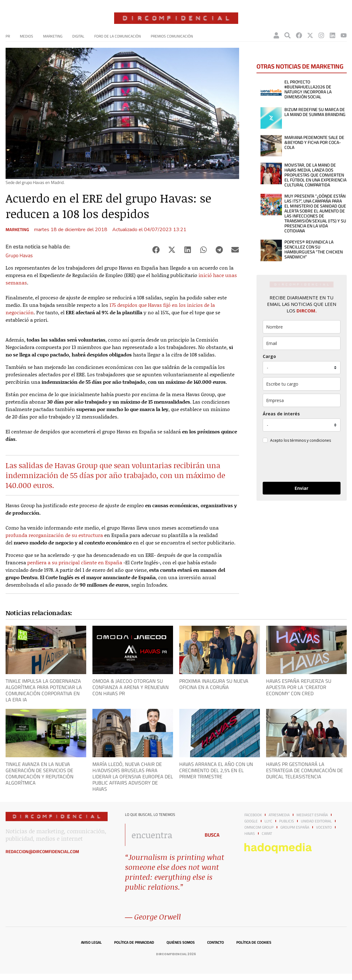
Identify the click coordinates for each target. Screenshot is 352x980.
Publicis (287, 821)
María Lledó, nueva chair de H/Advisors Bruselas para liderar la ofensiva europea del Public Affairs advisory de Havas (133, 776)
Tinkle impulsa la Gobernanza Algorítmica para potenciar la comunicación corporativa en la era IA (44, 690)
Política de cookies (254, 942)
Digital (78, 36)
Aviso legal (91, 942)
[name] (302, 327)
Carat (267, 834)
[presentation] (301, 463)
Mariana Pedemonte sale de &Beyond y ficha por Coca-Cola (314, 142)
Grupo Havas (19, 255)
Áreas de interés (281, 414)
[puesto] (302, 368)
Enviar (301, 488)
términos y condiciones (310, 440)
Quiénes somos (181, 942)
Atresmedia (279, 815)
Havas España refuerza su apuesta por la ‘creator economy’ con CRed (299, 687)
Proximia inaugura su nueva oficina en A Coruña (214, 684)
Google (251, 821)
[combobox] (161, 835)
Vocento (324, 827)
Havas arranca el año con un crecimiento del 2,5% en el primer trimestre (216, 770)
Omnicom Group (259, 827)
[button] (156, 250)
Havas (250, 834)
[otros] (302, 384)
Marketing (53, 36)
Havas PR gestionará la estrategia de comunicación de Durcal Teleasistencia (305, 770)
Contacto (216, 942)
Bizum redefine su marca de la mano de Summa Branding (315, 112)
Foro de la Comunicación (118, 36)
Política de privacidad (134, 942)
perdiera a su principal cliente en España (75, 562)
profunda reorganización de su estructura (54, 535)
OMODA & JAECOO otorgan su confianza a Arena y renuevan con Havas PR (131, 687)
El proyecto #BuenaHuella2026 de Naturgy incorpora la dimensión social (308, 89)
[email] (302, 343)
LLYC (268, 821)
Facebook (253, 815)
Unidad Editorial (316, 821)
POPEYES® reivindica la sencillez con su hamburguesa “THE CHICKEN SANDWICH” (314, 249)
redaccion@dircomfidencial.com (42, 852)
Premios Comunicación (172, 36)
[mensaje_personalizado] (302, 425)
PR (8, 36)
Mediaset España (312, 815)
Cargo (269, 356)
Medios (27, 36)
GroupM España (295, 827)
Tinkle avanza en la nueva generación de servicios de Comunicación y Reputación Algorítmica (40, 773)
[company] (302, 400)
